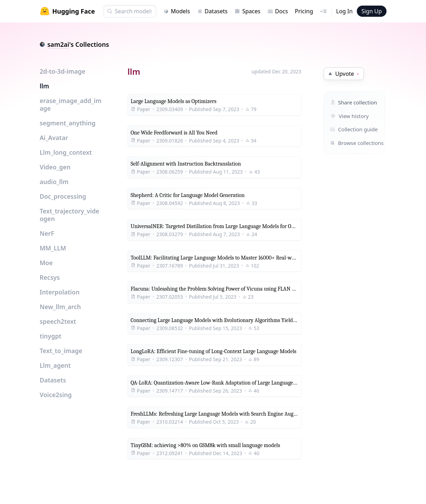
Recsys (50, 277)
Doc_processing (63, 196)
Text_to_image (61, 351)
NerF (47, 233)
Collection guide (347, 129)
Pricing (304, 11)
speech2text (58, 321)
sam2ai (59, 44)
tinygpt (51, 336)
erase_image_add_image (71, 104)
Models (177, 11)
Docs (278, 11)
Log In (344, 11)
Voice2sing (56, 395)
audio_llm (54, 182)
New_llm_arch (60, 307)
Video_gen (55, 167)
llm (45, 86)
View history (350, 116)
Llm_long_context (66, 152)
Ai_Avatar (54, 138)
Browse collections (347, 143)
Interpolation (60, 292)
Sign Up (371, 11)
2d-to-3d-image (63, 71)
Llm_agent (55, 365)
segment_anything (68, 123)
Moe (46, 263)
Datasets (212, 11)
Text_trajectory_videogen (70, 215)
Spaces (247, 11)
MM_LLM (53, 248)
